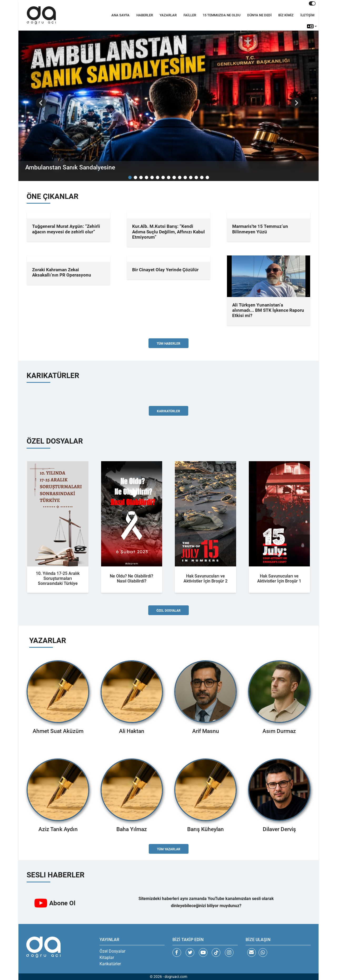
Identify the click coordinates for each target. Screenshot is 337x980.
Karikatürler (168, 411)
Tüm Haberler (168, 344)
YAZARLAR (168, 15)
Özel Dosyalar (168, 611)
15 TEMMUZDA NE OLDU (222, 15)
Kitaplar (107, 958)
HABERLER (145, 15)
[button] (41, 103)
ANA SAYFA (120, 15)
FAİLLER (190, 15)
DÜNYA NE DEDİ (259, 15)
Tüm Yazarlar (169, 849)
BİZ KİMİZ (286, 15)
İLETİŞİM (307, 15)
